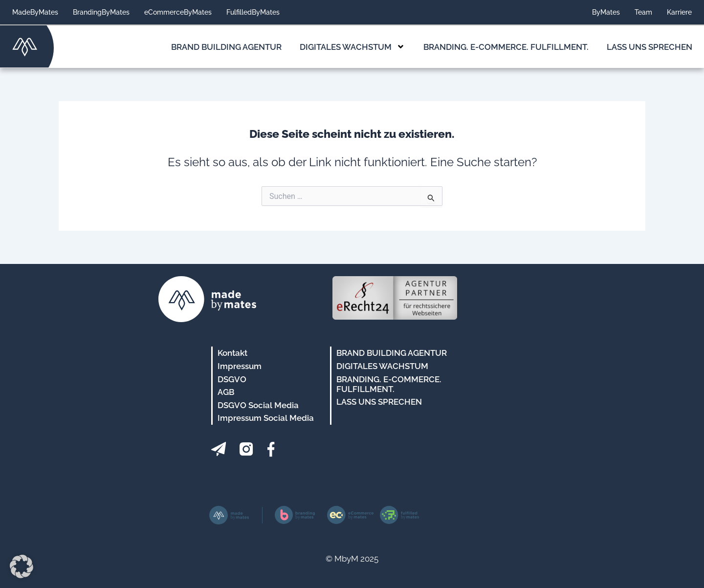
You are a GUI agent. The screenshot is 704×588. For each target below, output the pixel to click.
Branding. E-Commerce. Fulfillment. (506, 47)
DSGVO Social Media (258, 405)
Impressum (240, 366)
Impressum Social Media (266, 418)
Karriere (679, 12)
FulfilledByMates (253, 12)
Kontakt (232, 353)
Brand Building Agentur (226, 47)
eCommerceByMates (178, 12)
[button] (22, 566)
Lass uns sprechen (649, 47)
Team (643, 12)
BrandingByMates (101, 12)
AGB (226, 392)
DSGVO (232, 379)
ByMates (606, 12)
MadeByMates (35, 12)
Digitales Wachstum (352, 47)
